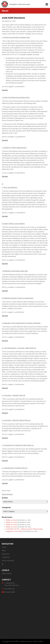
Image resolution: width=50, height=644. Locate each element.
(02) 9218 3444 (10, 589)
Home (4, 547)
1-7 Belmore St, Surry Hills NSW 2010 (12, 584)
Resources (6, 554)
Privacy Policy (7, 574)
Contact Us (6, 557)
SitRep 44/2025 (11, 520)
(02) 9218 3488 (10, 592)
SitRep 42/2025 (11, 525)
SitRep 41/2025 (11, 527)
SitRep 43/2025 (11, 522)
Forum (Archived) (8, 561)
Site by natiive (38, 641)
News (4, 551)
